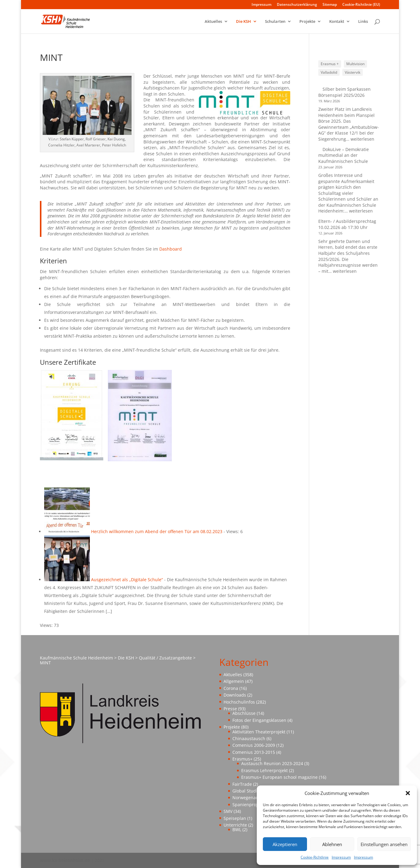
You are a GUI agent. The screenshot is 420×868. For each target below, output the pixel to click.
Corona (231, 688)
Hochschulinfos (239, 702)
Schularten (275, 22)
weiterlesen (362, 139)
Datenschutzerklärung (297, 5)
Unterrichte (235, 825)
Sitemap (330, 5)
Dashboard (171, 249)
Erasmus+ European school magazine (279, 777)
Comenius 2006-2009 (254, 745)
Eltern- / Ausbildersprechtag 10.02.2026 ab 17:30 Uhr (347, 224)
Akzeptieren (285, 844)
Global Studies (247, 791)
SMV (228, 811)
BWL (237, 829)
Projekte (307, 22)
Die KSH (244, 22)
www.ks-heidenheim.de (65, 860)
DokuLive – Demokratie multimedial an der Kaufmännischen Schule (344, 155)
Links (363, 22)
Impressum (341, 857)
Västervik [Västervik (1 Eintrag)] (353, 72)
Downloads (235, 695)
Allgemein (234, 681)
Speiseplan (235, 818)
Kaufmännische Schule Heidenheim (76, 658)
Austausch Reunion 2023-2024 (272, 763)
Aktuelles (213, 22)
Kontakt (337, 22)
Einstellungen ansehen (384, 844)
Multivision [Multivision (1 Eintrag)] (355, 64)
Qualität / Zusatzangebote (165, 658)
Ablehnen (332, 844)
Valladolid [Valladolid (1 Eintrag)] (329, 72)
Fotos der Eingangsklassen (259, 720)
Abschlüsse (244, 713)
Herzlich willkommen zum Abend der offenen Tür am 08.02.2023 (157, 531)
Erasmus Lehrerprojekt (265, 770)
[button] (408, 793)
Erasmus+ (242, 759)
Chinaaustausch (249, 738)
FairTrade (242, 784)
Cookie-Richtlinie (315, 857)
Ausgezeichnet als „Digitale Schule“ (127, 580)
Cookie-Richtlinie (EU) (361, 5)
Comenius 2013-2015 (254, 752)
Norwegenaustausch (253, 798)
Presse (230, 709)
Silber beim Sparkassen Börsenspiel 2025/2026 (344, 92)
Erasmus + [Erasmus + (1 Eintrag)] (330, 64)
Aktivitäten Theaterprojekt (259, 732)
